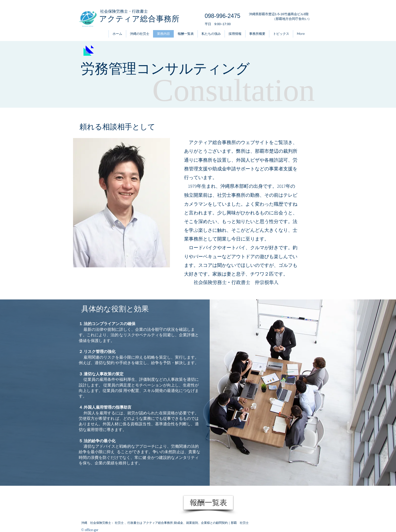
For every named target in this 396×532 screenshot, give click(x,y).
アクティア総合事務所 (139, 19)
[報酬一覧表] (208, 503)
